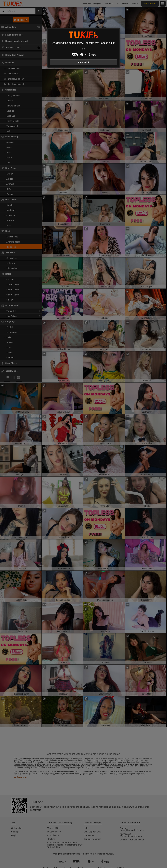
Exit (83, 49)
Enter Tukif (83, 62)
